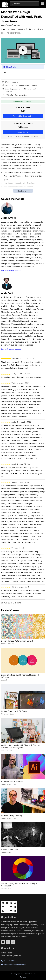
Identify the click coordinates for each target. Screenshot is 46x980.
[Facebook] (8, 942)
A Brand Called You (9, 849)
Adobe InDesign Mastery (12, 815)
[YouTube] (3, 942)
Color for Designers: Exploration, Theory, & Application (19, 885)
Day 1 (5, 72)
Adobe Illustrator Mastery (12, 781)
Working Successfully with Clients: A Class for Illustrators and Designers (21, 746)
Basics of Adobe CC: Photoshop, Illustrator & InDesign (20, 676)
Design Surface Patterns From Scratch (17, 641)
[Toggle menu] (42, 4)
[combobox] (24, 4)
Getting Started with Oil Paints (14, 711)
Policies (23, 977)
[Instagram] (13, 942)
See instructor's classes (11, 270)
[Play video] (23, 50)
